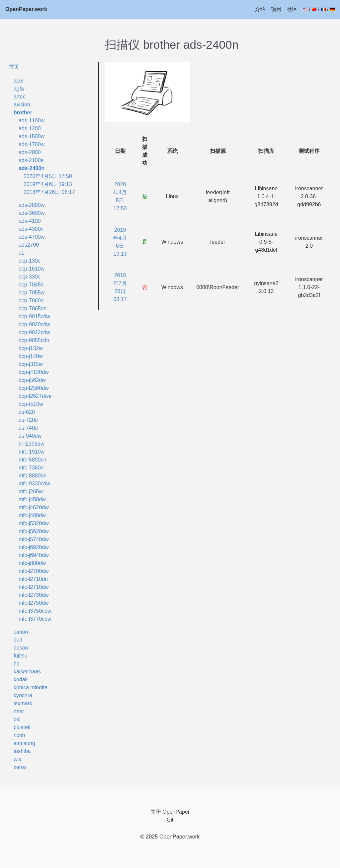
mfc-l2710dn (33, 579)
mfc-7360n (31, 468)
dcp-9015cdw (34, 316)
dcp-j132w (31, 348)
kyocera (23, 695)
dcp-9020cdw (34, 324)
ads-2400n (32, 168)
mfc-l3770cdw (35, 619)
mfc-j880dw (32, 563)
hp (17, 664)
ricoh (19, 735)
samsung (24, 743)
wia (18, 759)
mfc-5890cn (33, 460)
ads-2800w (32, 205)
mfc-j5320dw (34, 523)
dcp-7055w (32, 293)
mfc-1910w (32, 452)
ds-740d (28, 428)
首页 (14, 67)
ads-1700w (32, 144)
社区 (292, 9)
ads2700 (29, 245)
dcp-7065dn (33, 309)
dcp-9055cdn (34, 340)
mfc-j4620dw (34, 507)
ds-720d (28, 420)
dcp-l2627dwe (35, 396)
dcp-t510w (31, 404)
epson (21, 648)
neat (19, 711)
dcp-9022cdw (34, 332)
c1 (21, 253)
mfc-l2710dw (34, 587)
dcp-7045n (31, 285)
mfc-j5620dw (34, 531)
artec (20, 97)
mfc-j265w (31, 492)
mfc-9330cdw (34, 484)
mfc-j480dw (32, 515)
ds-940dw (30, 436)
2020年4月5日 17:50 (48, 176)
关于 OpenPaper (170, 812)
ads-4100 (30, 221)
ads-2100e (31, 160)
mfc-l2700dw (34, 571)
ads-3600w (32, 213)
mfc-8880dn (33, 476)
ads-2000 (30, 152)
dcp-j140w (31, 356)
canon (21, 632)
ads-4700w (32, 237)
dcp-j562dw (32, 380)
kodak (21, 680)
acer (19, 81)
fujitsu (21, 656)
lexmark (23, 703)
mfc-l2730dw (34, 595)
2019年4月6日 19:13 (48, 184)
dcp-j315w (31, 364)
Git (170, 820)
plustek (22, 727)
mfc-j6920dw (34, 547)
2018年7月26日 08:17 (49, 192)
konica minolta (31, 687)
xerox (20, 767)
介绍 (260, 9)
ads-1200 (30, 128)
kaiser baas (27, 672)
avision (22, 105)
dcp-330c (30, 277)
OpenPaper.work (26, 9)
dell (18, 640)
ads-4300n (31, 229)
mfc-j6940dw (34, 555)
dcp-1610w (32, 269)
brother (23, 113)
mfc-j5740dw (34, 539)
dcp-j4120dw (34, 372)
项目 (276, 9)
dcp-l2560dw (34, 388)
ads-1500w (32, 136)
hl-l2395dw (31, 444)
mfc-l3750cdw (35, 611)
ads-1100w (32, 121)
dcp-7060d (31, 301)
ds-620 (27, 412)
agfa (19, 89)
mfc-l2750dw (34, 603)
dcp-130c (30, 261)
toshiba (22, 751)
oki (17, 719)
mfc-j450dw (32, 499)
